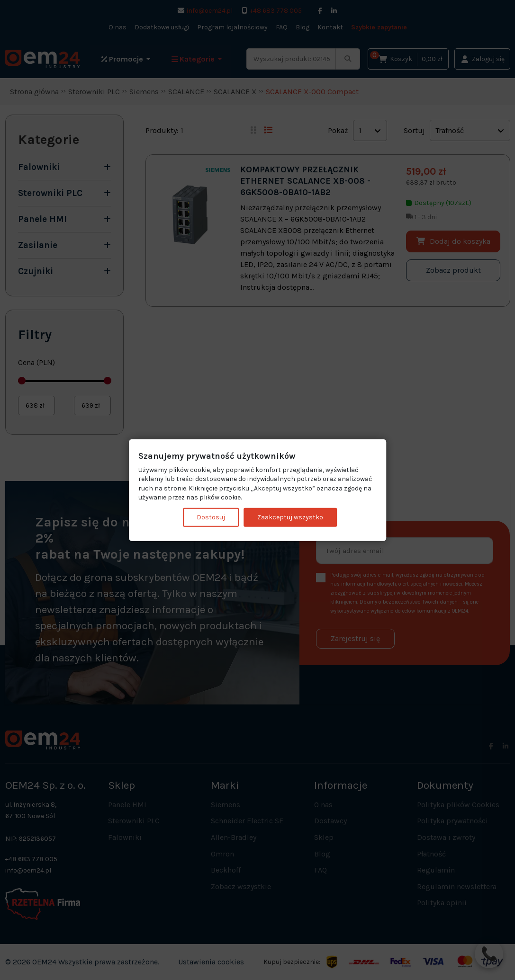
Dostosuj (211, 517)
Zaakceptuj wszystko (290, 517)
